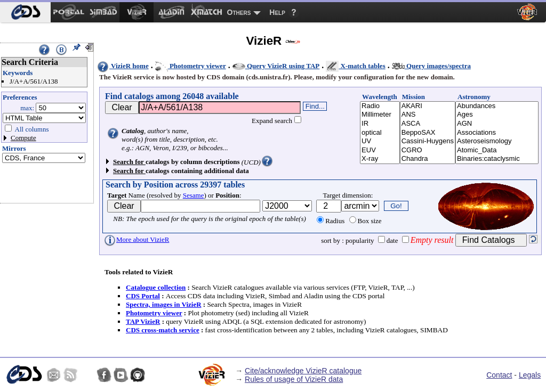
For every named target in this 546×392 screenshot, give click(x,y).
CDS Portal (143, 296)
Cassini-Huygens (428, 141)
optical (380, 133)
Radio (380, 106)
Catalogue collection (156, 287)
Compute (23, 138)
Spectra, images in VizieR (164, 304)
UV (380, 141)
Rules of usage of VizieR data (294, 379)
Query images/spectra (431, 66)
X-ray (380, 159)
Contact (499, 375)
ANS (428, 115)
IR (380, 124)
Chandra (428, 159)
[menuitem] (25, 12)
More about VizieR (136, 239)
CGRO (428, 150)
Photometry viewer (191, 66)
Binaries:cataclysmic (497, 159)
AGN (497, 124)
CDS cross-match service (163, 330)
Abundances (497, 106)
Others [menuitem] (239, 12)
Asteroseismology (497, 141)
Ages (497, 115)
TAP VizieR (143, 321)
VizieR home (123, 66)
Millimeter (380, 115)
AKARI (428, 106)
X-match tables (355, 66)
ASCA (428, 124)
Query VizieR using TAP (276, 66)
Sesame (194, 195)
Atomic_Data (497, 150)
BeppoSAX (428, 133)
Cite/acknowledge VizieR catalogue (303, 371)
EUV (380, 150)
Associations (497, 133)
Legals (530, 375)
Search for (129, 162)
